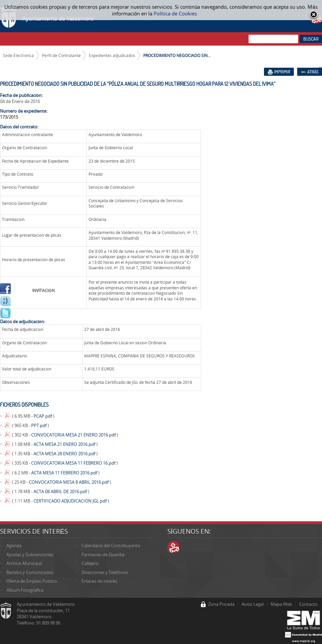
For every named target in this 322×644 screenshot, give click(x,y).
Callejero (90, 563)
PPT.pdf (39, 425)
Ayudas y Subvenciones (30, 554)
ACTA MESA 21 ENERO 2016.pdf (65, 444)
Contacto (308, 604)
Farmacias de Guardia (103, 554)
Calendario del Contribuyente (111, 545)
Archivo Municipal (24, 563)
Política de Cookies (175, 13)
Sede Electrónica (19, 55)
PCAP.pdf (43, 416)
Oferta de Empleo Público (32, 581)
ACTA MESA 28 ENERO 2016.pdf (65, 454)
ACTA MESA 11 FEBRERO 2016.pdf (65, 473)
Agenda (14, 545)
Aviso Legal (253, 604)
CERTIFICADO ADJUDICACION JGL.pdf (71, 501)
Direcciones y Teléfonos (105, 572)
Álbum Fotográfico (25, 590)
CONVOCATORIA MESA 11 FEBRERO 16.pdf (74, 463)
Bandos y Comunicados (30, 572)
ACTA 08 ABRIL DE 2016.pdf (61, 491)
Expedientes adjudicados (112, 55)
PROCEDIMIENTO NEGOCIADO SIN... (177, 55)
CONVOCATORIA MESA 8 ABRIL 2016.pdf (69, 482)
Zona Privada (221, 604)
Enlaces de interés (99, 581)
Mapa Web (281, 604)
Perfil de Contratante (61, 55)
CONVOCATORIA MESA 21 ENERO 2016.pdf (74, 435)
